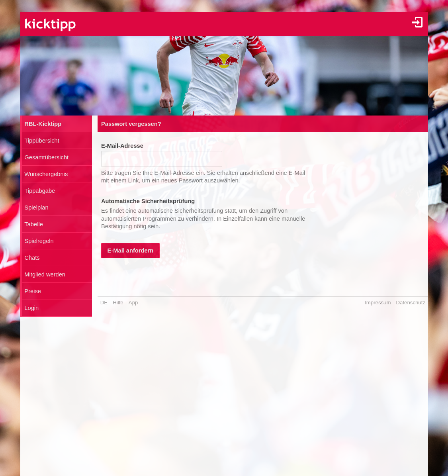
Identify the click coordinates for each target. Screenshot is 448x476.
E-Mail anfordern (131, 251)
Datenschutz (411, 303)
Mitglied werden (45, 274)
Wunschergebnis (46, 174)
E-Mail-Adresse (122, 146)
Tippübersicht (42, 141)
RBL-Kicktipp (43, 124)
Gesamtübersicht (46, 157)
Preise (33, 291)
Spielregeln (39, 241)
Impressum (378, 303)
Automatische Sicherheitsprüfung (148, 201)
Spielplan (36, 208)
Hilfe (118, 303)
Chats (32, 258)
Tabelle (33, 224)
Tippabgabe (40, 191)
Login (31, 308)
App (133, 303)
